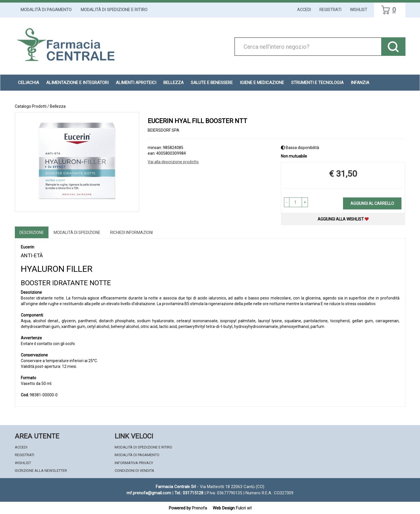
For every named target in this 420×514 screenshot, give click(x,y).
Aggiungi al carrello (372, 203)
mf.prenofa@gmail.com (149, 493)
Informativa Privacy (134, 463)
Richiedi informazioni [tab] (131, 232)
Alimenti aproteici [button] (136, 83)
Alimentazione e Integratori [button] (77, 83)
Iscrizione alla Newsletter (41, 471)
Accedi (304, 10)
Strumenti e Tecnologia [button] (317, 83)
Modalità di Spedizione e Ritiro (114, 10)
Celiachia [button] (29, 83)
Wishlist (359, 10)
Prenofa (199, 508)
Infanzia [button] (360, 83)
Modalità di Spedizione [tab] (77, 232)
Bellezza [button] (174, 83)
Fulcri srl (244, 508)
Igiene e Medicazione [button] (262, 83)
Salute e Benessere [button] (212, 83)
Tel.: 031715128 (189, 493)
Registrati (330, 10)
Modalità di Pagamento (46, 10)
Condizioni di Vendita (134, 471)
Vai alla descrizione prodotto (173, 162)
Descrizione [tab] (32, 232)
